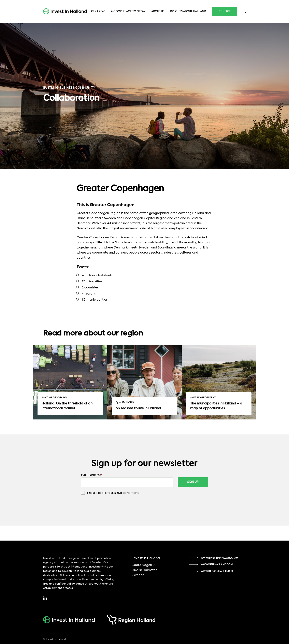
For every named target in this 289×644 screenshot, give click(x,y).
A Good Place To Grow (128, 11)
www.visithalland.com (217, 565)
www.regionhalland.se (217, 571)
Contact (225, 11)
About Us (158, 11)
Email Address (92, 475)
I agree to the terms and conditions (110, 493)
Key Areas (98, 11)
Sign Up (193, 482)
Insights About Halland (188, 11)
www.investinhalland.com (219, 558)
